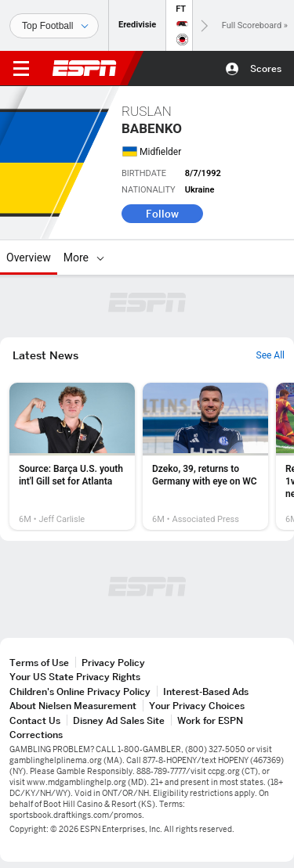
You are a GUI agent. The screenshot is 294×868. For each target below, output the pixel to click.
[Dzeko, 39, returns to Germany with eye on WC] (205, 456)
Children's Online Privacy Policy (80, 692)
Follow (162, 214)
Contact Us (35, 720)
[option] (72, 456)
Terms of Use (39, 663)
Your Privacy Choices (197, 706)
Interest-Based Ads (206, 692)
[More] (100, 258)
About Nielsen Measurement (73, 706)
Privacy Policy (113, 663)
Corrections (36, 735)
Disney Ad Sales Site (119, 720)
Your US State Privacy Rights (75, 677)
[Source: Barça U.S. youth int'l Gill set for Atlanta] (72, 456)
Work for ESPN (210, 720)
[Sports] (54, 26)
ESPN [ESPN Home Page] (85, 68)
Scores (266, 68)
